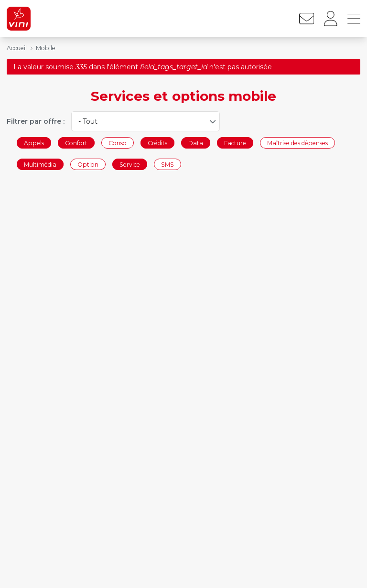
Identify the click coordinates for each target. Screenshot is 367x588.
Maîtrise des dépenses (297, 143)
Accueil (17, 48)
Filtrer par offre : (36, 121)
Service (130, 165)
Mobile (46, 48)
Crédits (157, 143)
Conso (118, 143)
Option (88, 165)
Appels (34, 143)
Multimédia (40, 165)
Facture (235, 143)
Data (196, 143)
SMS (167, 165)
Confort (76, 143)
